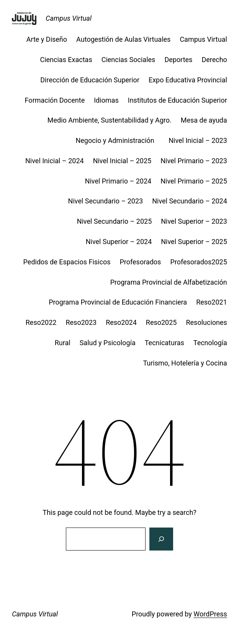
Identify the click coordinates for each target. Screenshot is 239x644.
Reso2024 (121, 322)
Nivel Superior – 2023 (194, 221)
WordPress (210, 614)
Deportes (178, 60)
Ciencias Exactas (66, 60)
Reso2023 (81, 322)
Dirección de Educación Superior (90, 80)
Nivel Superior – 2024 (119, 242)
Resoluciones (206, 322)
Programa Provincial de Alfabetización (169, 282)
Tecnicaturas (165, 343)
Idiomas (106, 100)
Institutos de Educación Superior (178, 100)
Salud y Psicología (108, 343)
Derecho (214, 60)
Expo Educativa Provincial (188, 80)
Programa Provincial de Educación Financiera (118, 302)
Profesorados (140, 262)
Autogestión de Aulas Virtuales (123, 39)
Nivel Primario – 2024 (118, 181)
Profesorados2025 (198, 262)
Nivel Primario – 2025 (194, 181)
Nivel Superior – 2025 (194, 242)
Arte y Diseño (47, 39)
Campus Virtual (69, 18)
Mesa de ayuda (204, 120)
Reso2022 (41, 322)
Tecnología (210, 343)
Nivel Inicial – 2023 (198, 140)
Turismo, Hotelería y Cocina (185, 363)
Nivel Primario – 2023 (194, 161)
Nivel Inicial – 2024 (55, 161)
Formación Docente (55, 100)
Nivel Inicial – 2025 (122, 161)
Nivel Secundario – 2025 (115, 221)
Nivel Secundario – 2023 (106, 201)
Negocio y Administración (117, 140)
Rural (63, 343)
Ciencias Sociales (129, 60)
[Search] (161, 539)
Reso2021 (212, 302)
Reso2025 (161, 322)
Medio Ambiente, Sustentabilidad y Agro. (110, 120)
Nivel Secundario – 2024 (190, 201)
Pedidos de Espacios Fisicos (67, 262)
